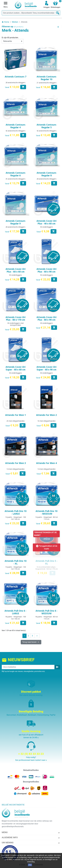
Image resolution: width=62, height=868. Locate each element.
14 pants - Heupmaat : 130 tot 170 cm (16, 568)
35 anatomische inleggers (15, 179)
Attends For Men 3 (16, 463)
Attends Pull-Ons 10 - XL (16, 562)
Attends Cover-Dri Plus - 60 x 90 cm (46, 270)
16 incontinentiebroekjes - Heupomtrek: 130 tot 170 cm (46, 568)
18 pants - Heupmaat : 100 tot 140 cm (16, 618)
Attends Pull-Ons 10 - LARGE (16, 512)
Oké (30, 865)
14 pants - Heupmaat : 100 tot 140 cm (16, 518)
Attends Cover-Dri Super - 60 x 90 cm (46, 368)
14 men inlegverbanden (16, 469)
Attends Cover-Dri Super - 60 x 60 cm (16, 368)
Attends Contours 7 (16, 77)
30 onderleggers (47, 323)
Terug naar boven (31, 642)
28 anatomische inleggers (15, 83)
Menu (5, 832)
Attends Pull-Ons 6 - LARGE (15, 612)
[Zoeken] (31, 13)
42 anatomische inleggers (15, 131)
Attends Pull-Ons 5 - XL (47, 562)
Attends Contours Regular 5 (46, 126)
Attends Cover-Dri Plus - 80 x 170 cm (16, 319)
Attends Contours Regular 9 (16, 222)
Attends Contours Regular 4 (16, 126)
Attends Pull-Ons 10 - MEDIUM (46, 512)
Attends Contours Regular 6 (16, 174)
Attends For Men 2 (46, 415)
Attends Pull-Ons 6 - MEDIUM (47, 612)
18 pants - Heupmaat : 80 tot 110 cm (47, 618)
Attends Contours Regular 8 (46, 174)
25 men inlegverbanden (16, 421)
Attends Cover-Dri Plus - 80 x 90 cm (46, 319)
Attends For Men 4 (46, 463)
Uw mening (8, 843)
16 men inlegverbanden (46, 421)
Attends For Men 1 (16, 415)
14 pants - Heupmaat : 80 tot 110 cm (47, 518)
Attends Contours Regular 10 (46, 78)
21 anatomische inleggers (47, 83)
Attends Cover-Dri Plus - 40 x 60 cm (46, 222)
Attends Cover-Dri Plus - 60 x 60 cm (16, 270)
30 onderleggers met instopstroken (16, 324)
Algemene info (10, 837)
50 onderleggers (47, 227)
